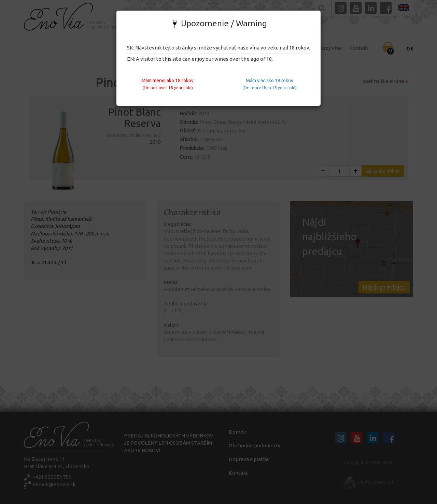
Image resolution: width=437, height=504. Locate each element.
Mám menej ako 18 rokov (167, 84)
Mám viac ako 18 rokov (270, 84)
